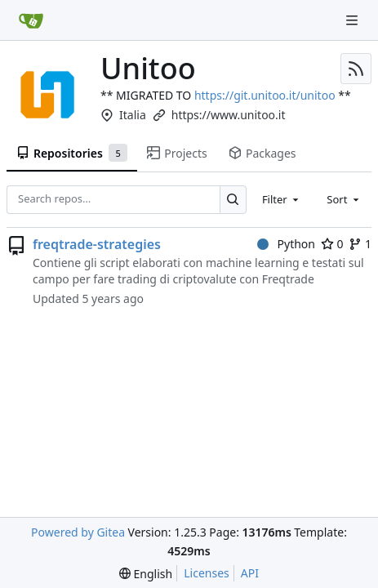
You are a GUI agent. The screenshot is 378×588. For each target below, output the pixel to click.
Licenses (207, 573)
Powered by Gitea (78, 532)
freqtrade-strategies (97, 244)
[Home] (31, 20)
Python (286, 244)
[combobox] (282, 199)
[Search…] (233, 200)
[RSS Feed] (356, 69)
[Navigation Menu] (354, 20)
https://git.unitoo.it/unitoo (265, 95)
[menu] (146, 574)
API (250, 573)
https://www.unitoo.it (229, 115)
